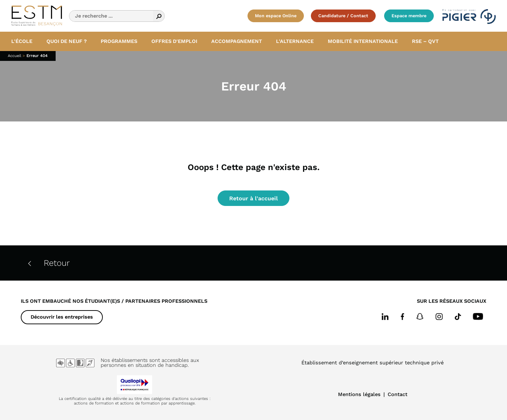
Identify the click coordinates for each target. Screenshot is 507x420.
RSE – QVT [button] (425, 41)
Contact (398, 394)
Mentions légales (359, 394)
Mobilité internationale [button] (363, 41)
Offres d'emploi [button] (174, 41)
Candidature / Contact (343, 16)
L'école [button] (22, 41)
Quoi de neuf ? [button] (67, 41)
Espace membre (409, 16)
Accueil (14, 56)
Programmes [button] (119, 41)
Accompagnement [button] (237, 41)
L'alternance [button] (295, 41)
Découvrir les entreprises (62, 317)
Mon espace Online (276, 16)
